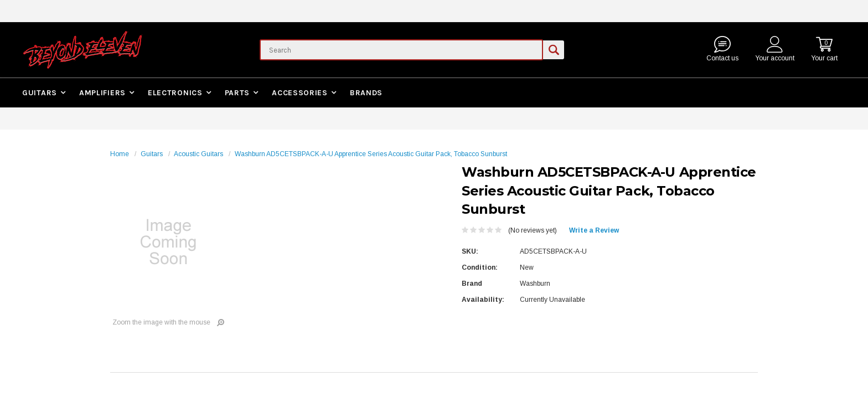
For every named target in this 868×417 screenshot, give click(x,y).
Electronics (175, 93)
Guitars (40, 93)
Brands (366, 93)
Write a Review (594, 230)
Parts (237, 93)
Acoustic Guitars (198, 154)
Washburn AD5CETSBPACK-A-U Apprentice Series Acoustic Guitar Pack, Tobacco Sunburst (371, 154)
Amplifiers (102, 93)
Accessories (300, 93)
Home (120, 154)
